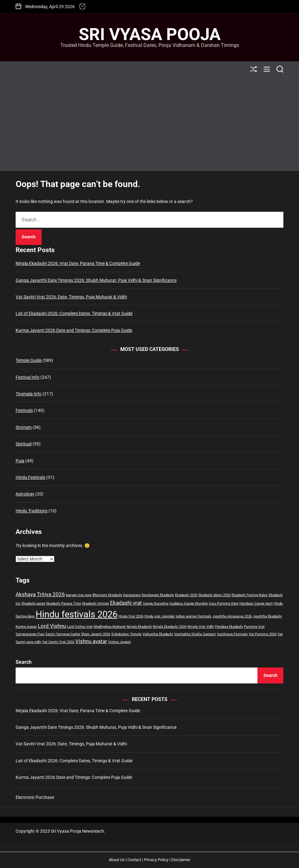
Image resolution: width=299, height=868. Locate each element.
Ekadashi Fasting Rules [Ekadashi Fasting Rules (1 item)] (250, 595)
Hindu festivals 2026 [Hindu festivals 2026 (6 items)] (77, 614)
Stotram (24, 427)
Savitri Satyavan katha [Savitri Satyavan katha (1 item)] (63, 634)
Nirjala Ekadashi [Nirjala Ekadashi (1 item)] (139, 627)
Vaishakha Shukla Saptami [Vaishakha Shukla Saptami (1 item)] (195, 634)
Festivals (24, 410)
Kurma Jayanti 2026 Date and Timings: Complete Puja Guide (74, 330)
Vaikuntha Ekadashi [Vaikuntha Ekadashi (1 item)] (158, 634)
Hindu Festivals (30, 477)
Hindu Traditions (32, 511)
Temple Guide (29, 360)
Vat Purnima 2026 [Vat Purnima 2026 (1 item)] (263, 634)
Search (24, 662)
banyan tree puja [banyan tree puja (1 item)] (79, 595)
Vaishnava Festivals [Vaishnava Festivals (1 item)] (232, 634)
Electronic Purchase (35, 797)
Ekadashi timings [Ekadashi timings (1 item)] (96, 604)
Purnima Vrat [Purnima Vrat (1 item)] (254, 627)
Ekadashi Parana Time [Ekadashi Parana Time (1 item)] (64, 604)
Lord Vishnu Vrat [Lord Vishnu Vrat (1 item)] (80, 627)
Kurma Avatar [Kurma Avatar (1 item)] (26, 627)
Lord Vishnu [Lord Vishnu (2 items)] (52, 626)
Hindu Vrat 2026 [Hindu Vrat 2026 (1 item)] (131, 616)
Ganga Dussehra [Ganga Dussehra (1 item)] (156, 604)
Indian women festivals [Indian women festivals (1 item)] (194, 616)
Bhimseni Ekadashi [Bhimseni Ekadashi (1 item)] (107, 595)
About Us (117, 860)
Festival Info (27, 377)
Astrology (25, 494)
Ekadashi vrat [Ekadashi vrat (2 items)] (126, 603)
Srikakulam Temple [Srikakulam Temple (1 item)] (126, 634)
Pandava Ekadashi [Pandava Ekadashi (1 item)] (229, 627)
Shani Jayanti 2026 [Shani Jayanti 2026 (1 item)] (96, 634)
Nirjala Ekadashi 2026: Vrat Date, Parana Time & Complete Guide (78, 263)
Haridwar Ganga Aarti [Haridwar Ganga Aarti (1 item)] (256, 604)
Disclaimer (181, 860)
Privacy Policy (156, 860)
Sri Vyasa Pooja (150, 34)
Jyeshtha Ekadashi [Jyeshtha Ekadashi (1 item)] (267, 616)
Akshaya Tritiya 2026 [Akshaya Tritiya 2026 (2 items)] (40, 594)
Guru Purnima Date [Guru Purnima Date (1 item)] (224, 604)
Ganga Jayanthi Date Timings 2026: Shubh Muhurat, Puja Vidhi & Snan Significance (96, 280)
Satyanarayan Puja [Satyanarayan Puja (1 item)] (30, 634)
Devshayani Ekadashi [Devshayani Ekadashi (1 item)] (158, 595)
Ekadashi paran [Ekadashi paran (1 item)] (33, 604)
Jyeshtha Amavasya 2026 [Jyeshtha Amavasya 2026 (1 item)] (232, 616)
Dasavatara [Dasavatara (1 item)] (132, 595)
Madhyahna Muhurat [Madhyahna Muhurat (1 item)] (110, 627)
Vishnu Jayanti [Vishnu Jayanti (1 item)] (120, 642)
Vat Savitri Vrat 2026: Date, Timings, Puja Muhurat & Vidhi (71, 297)
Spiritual (24, 444)
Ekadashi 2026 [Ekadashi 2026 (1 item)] (186, 595)
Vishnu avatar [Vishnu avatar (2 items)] (91, 641)
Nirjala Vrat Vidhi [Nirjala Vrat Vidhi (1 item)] (201, 627)
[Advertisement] (149, 124)
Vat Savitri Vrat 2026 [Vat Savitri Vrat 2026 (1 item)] (58, 642)
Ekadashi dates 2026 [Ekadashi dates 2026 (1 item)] (214, 595)
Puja (20, 461)
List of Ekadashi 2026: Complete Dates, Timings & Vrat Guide (74, 313)
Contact (134, 860)
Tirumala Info (29, 394)
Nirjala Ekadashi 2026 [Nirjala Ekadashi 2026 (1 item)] (170, 627)
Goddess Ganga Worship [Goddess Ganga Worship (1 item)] (189, 604)
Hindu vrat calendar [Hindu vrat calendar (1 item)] (159, 616)
